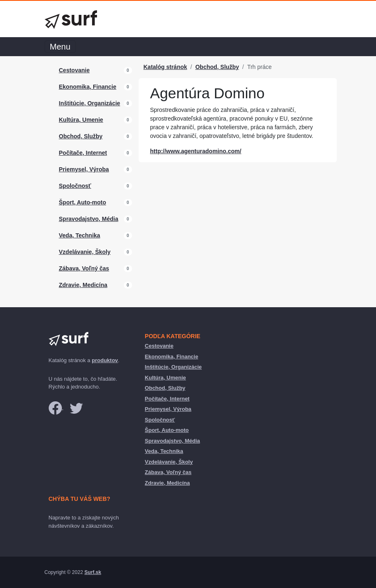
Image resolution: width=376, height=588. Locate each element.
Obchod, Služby (81, 136)
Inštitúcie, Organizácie (90, 103)
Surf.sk (93, 572)
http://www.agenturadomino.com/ (196, 151)
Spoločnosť (75, 186)
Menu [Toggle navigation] (60, 47)
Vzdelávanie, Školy (85, 252)
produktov (105, 360)
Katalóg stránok (166, 67)
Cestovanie (74, 70)
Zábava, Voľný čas (84, 268)
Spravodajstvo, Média (89, 219)
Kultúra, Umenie (81, 120)
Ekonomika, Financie (88, 87)
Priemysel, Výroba (84, 169)
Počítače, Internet (83, 153)
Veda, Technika (80, 235)
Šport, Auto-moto (83, 202)
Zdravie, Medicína (83, 285)
